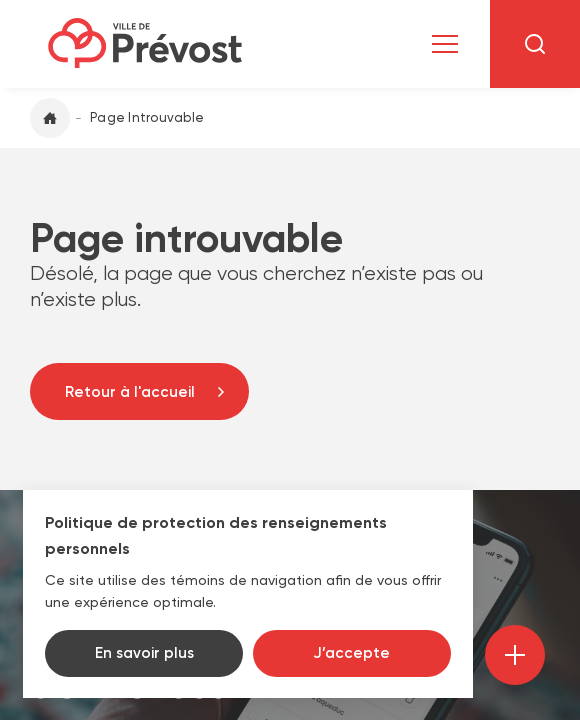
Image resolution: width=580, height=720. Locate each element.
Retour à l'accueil (130, 392)
